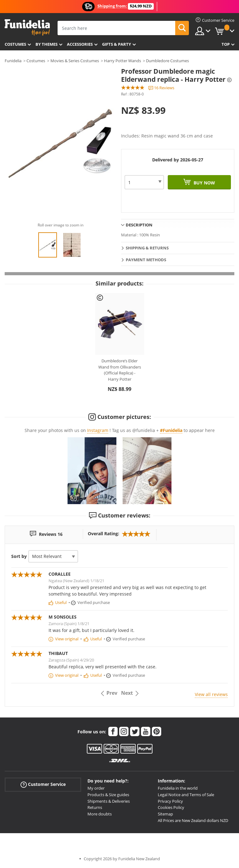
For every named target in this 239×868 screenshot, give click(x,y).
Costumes (15, 44)
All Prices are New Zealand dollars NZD (193, 820)
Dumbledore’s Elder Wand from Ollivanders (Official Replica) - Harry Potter (120, 370)
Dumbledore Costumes (167, 61)
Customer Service (43, 784)
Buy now (204, 183)
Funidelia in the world (178, 788)
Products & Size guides (108, 795)
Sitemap (165, 814)
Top (226, 44)
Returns (95, 807)
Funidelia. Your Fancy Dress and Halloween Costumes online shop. (27, 28)
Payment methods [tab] (146, 260)
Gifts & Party (117, 44)
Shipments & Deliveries (109, 801)
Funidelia (13, 61)
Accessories (80, 44)
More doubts (100, 814)
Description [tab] (139, 225)
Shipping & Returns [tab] (147, 248)
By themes (47, 44)
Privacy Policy (170, 801)
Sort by (19, 556)
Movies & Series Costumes (75, 61)
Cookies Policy (171, 807)
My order (96, 788)
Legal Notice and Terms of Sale (186, 795)
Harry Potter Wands (122, 61)
